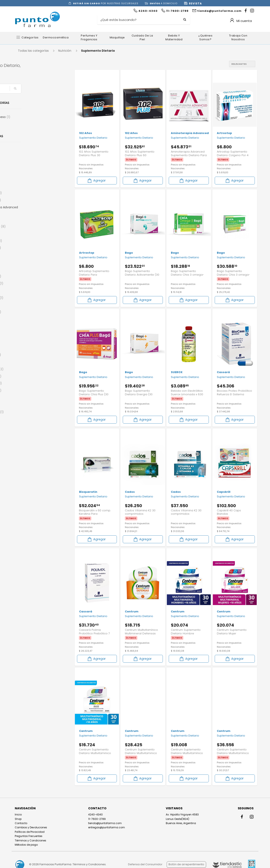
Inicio (18, 814)
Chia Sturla (30, 369)
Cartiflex (28, 341)
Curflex (27, 405)
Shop (18, 819)
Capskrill (28, 333)
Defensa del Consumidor (145, 864)
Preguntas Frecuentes (29, 836)
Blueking (28, 305)
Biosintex (29, 291)
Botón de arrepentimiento (186, 864)
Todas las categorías (33, 51)
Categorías (30, 37)
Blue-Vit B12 (30, 298)
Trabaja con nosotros (238, 37)
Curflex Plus (30, 412)
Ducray (27, 462)
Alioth (26, 179)
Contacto (21, 823)
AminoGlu (29, 200)
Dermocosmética (56, 37)
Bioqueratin (30, 283)
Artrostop (29, 241)
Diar (25, 426)
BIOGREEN (29, 276)
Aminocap (29, 193)
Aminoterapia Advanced (35, 210)
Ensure (27, 476)
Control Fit (29, 383)
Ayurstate (29, 248)
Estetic (27, 483)
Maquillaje (117, 37)
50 (24, 157)
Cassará (28, 348)
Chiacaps (29, 376)
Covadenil (29, 390)
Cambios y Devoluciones (31, 827)
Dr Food (28, 455)
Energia (27, 124)
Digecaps (29, 448)
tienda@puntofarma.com (105, 823)
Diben (26, 440)
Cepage (28, 362)
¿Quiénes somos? (205, 37)
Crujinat (28, 398)
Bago (26, 255)
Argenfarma (31, 226)
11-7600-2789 (97, 819)
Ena (25, 469)
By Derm (28, 319)
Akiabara (28, 172)
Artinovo (28, 234)
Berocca (28, 269)
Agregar (96, 180)
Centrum (29, 355)
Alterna (27, 186)
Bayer (26, 262)
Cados (27, 326)
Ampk (26, 219)
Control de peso (34, 117)
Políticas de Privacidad (30, 832)
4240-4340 (95, 814)
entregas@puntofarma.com (107, 827)
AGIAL (26, 164)
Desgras (28, 419)
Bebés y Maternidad (174, 37)
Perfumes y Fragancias (89, 37)
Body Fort (29, 312)
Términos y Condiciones (30, 840)
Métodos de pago (26, 844)
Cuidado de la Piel (142, 37)
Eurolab (28, 490)
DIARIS (26, 433)
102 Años (28, 150)
